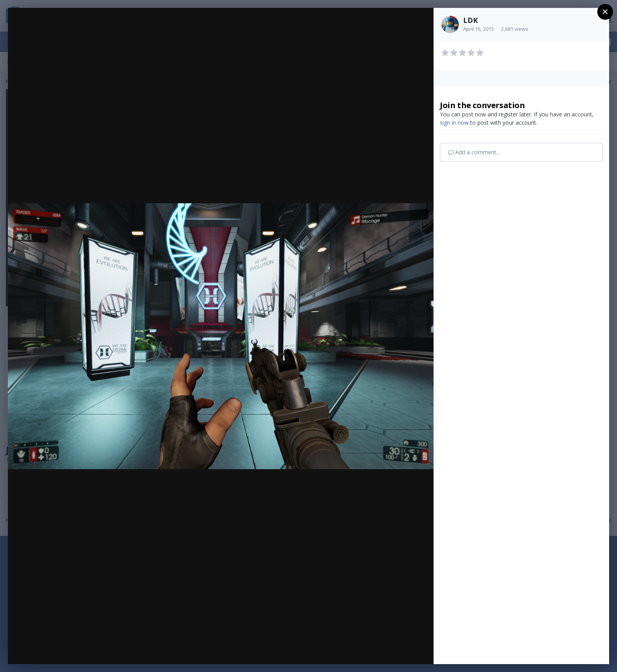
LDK (470, 20)
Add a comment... (474, 152)
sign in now (454, 123)
